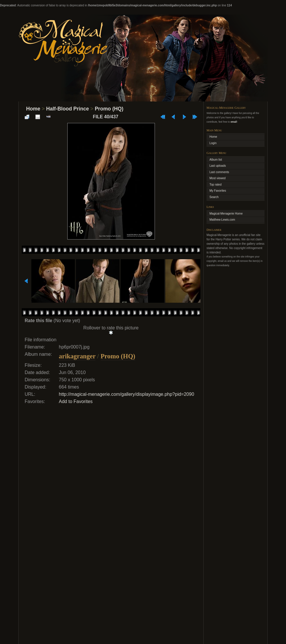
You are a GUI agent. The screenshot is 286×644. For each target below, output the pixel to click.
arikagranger (77, 356)
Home (33, 109)
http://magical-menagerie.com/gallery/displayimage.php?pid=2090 (127, 394)
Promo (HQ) (109, 109)
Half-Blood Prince (68, 109)
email (234, 122)
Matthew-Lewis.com (222, 220)
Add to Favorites (76, 401)
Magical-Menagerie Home (226, 214)
